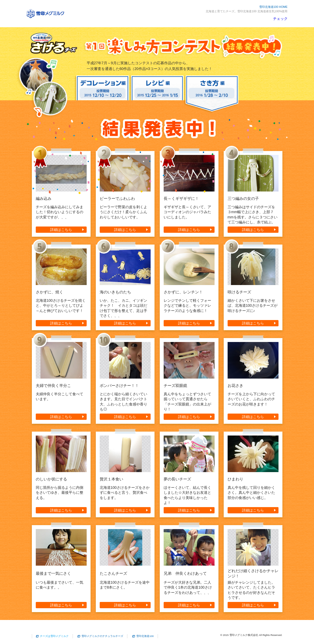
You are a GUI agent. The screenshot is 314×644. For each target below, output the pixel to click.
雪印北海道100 (145, 636)
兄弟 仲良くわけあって (185, 573)
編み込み (44, 198)
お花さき (235, 385)
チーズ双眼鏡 (175, 385)
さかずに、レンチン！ (183, 292)
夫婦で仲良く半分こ (53, 385)
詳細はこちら (61, 230)
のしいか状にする (51, 479)
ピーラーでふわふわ (117, 198)
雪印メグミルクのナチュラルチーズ (102, 636)
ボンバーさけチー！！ (119, 385)
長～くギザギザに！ (181, 198)
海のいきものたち (115, 292)
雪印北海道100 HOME (273, 7)
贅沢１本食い (111, 479)
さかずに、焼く (49, 292)
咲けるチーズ (239, 292)
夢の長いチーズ (177, 479)
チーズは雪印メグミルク (54, 636)
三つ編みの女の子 (243, 198)
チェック (280, 19)
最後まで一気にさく (53, 573)
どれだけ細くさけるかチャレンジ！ (253, 573)
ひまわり (235, 479)
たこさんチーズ (113, 573)
